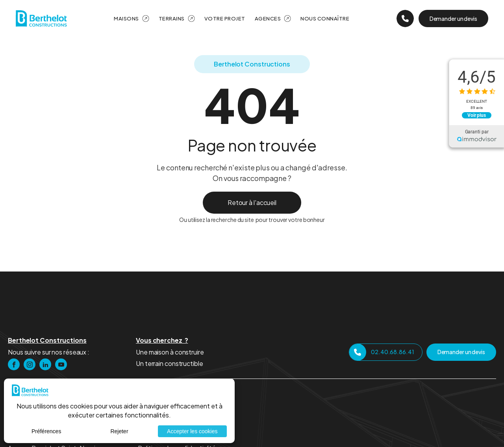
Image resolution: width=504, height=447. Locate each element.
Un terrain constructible (170, 363)
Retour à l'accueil (252, 202)
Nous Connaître (325, 18)
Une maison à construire (170, 352)
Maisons (126, 18)
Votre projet (225, 18)
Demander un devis (453, 18)
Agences (268, 18)
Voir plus (477, 115)
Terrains (172, 18)
